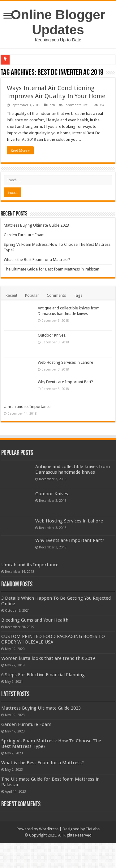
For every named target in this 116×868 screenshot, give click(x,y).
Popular (32, 295)
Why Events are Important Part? (65, 382)
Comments (56, 295)
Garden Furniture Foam (24, 235)
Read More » (20, 150)
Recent (11, 295)
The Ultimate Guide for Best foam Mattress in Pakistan (52, 269)
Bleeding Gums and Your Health (69, 623)
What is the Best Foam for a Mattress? (37, 260)
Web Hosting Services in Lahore (65, 362)
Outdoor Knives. (52, 335)
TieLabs (93, 854)
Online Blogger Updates (58, 22)
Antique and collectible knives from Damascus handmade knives (73, 470)
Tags (78, 295)
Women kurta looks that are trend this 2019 (48, 675)
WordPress (49, 854)
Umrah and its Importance (61, 407)
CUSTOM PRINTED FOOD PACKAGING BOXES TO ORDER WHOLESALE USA (67, 653)
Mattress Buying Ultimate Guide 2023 (36, 225)
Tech (52, 105)
